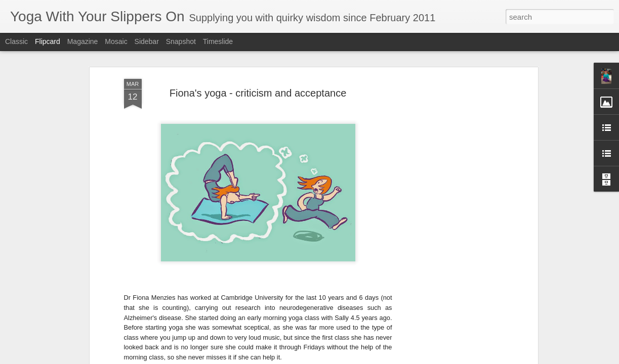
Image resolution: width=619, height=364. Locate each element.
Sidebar (147, 41)
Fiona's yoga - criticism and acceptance (258, 93)
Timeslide (218, 41)
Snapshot (181, 41)
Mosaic (116, 41)
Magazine (83, 41)
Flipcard (48, 41)
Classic (16, 41)
